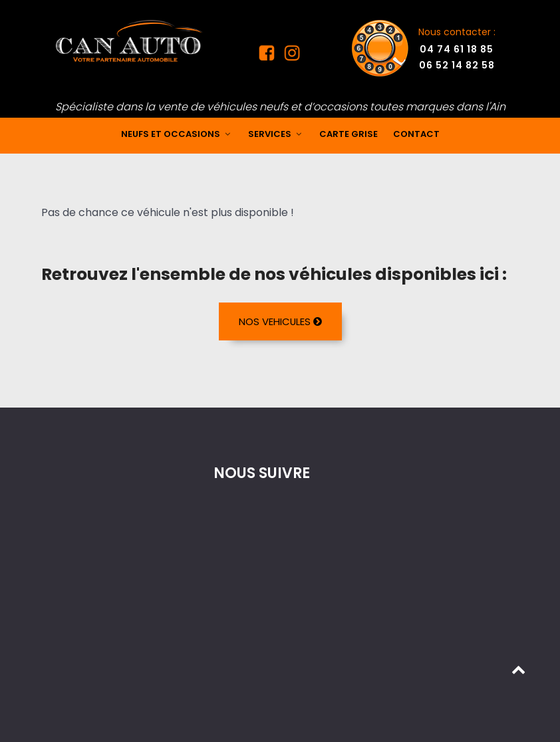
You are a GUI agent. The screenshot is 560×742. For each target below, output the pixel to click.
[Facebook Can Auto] (269, 56)
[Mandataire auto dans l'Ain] (130, 40)
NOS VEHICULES (280, 321)
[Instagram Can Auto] (291, 56)
